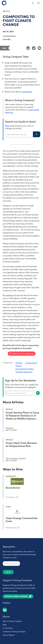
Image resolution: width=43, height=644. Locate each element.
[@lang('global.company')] (4, 3)
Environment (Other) (25, 369)
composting (27, 91)
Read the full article (23, 354)
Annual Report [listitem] (9, 635)
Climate (19, 363)
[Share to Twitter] (34, 48)
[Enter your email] (23, 393)
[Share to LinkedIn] (28, 48)
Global (18, 366)
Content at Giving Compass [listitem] (14, 631)
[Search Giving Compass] (33, 3)
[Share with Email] (39, 48)
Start (7, 126)
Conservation (31, 363)
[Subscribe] (38, 393)
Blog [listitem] (5, 624)
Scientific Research (24, 372)
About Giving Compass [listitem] (12, 621)
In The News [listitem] (8, 628)
